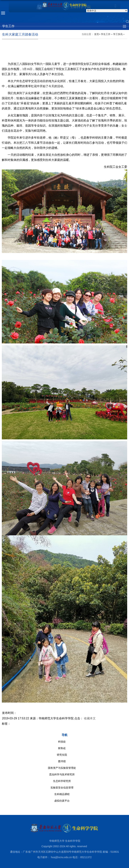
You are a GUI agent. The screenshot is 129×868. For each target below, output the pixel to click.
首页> (97, 34)
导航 (64, 735)
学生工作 (106, 34)
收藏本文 (90, 718)
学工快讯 (118, 34)
